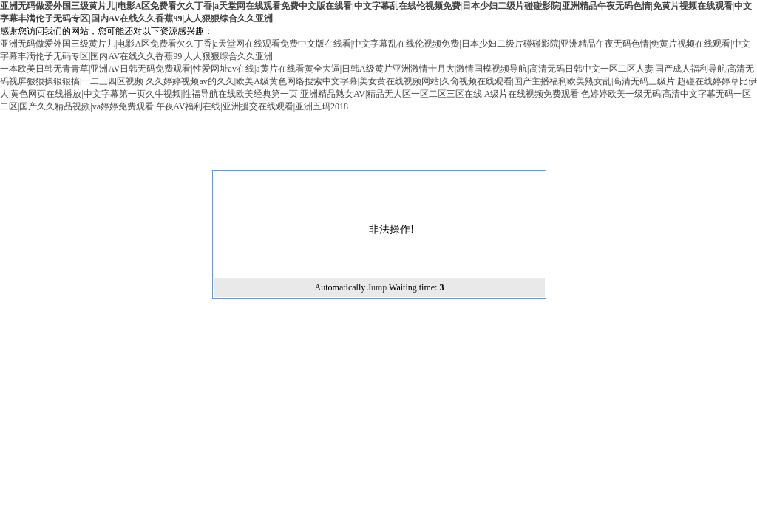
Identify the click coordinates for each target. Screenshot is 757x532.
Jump (377, 287)
